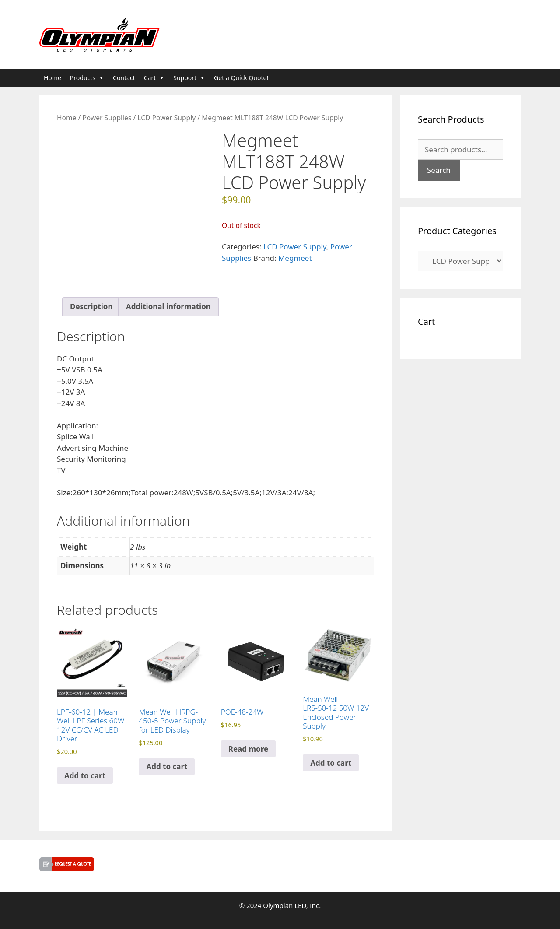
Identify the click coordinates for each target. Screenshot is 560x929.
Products (87, 78)
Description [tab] (91, 307)
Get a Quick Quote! (241, 78)
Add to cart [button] (85, 776)
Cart (154, 78)
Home (52, 78)
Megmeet (295, 258)
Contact (124, 78)
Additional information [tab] (168, 307)
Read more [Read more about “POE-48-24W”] (248, 749)
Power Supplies (107, 118)
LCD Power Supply (166, 118)
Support (189, 78)
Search (439, 170)
